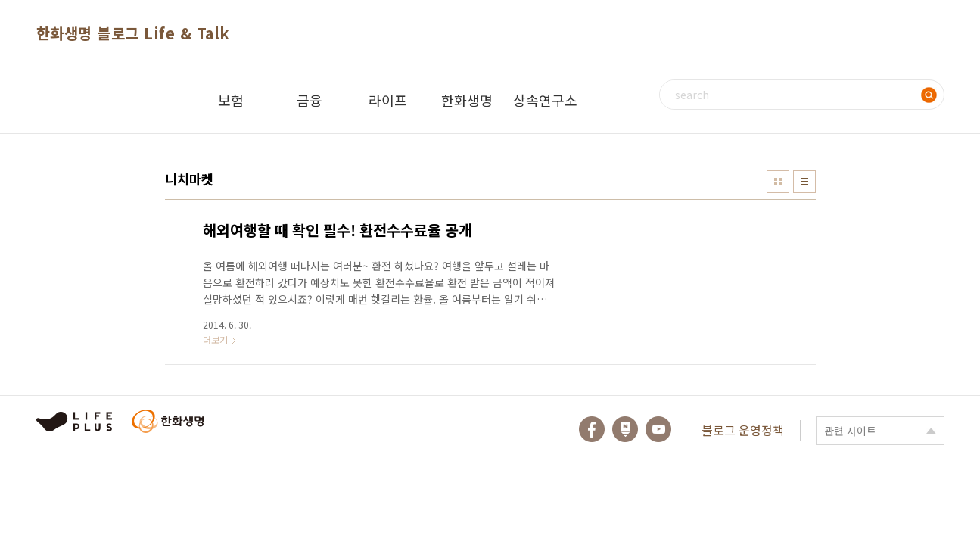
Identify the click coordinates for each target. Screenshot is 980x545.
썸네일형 (778, 182)
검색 (929, 95)
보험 (231, 100)
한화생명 (467, 100)
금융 (310, 100)
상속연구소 (545, 100)
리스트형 (804, 182)
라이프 (388, 100)
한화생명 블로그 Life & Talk (133, 33)
